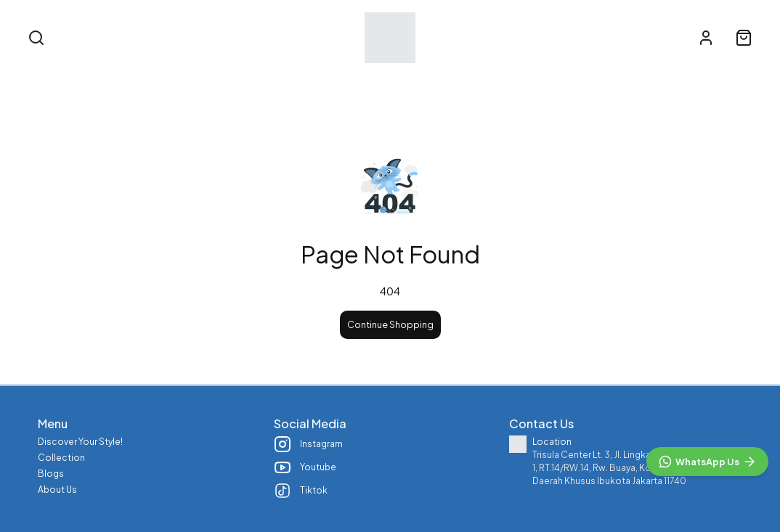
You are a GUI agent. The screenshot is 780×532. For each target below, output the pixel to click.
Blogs (461, 82)
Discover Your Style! (273, 82)
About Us (534, 82)
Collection (384, 82)
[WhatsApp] (707, 462)
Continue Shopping (390, 324)
